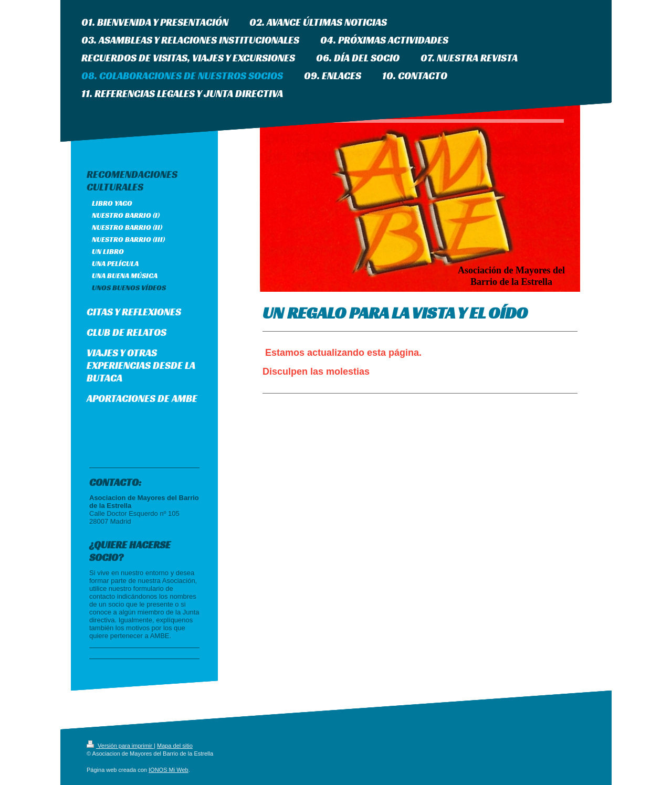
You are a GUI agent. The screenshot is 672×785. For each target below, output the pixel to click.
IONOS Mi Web (169, 770)
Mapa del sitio (175, 746)
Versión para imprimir (120, 746)
